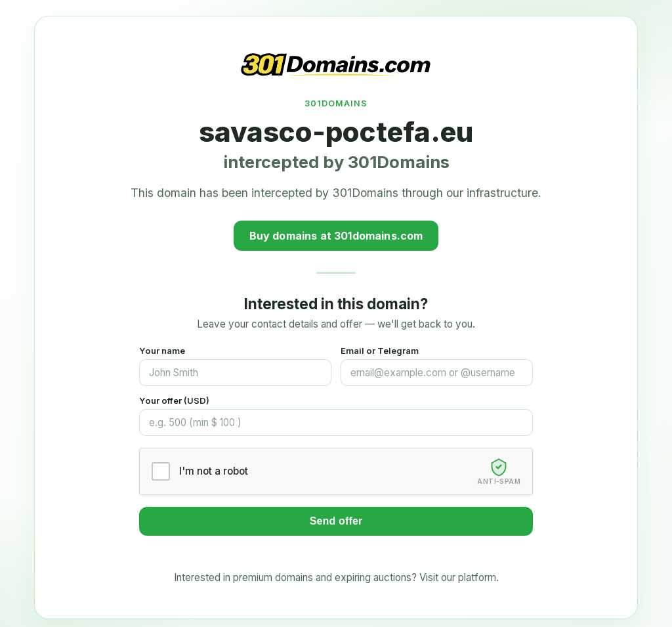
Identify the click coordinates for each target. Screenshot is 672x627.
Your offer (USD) (174, 400)
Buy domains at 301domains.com (336, 236)
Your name (162, 351)
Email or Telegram (380, 351)
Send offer (336, 521)
